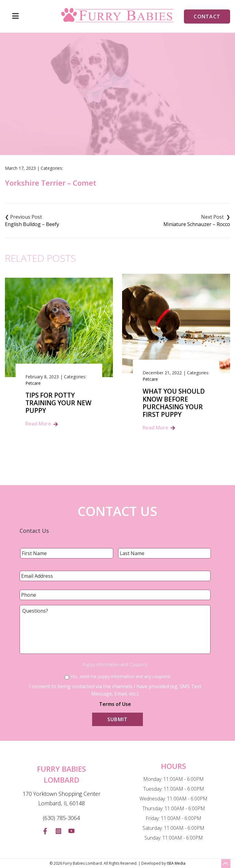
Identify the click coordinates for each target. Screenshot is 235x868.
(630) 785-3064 (61, 818)
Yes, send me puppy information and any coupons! (120, 676)
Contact (207, 17)
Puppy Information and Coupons (115, 665)
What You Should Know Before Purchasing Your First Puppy (174, 403)
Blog (89, 121)
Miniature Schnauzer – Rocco (197, 224)
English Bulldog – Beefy (32, 224)
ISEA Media (176, 863)
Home (67, 121)
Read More (38, 424)
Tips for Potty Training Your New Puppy (58, 403)
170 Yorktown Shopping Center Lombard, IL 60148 (62, 799)
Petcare (33, 383)
